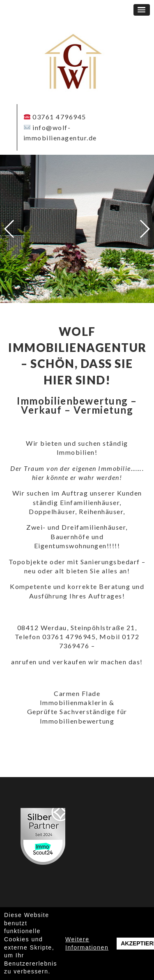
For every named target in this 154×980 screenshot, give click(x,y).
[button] (142, 10)
